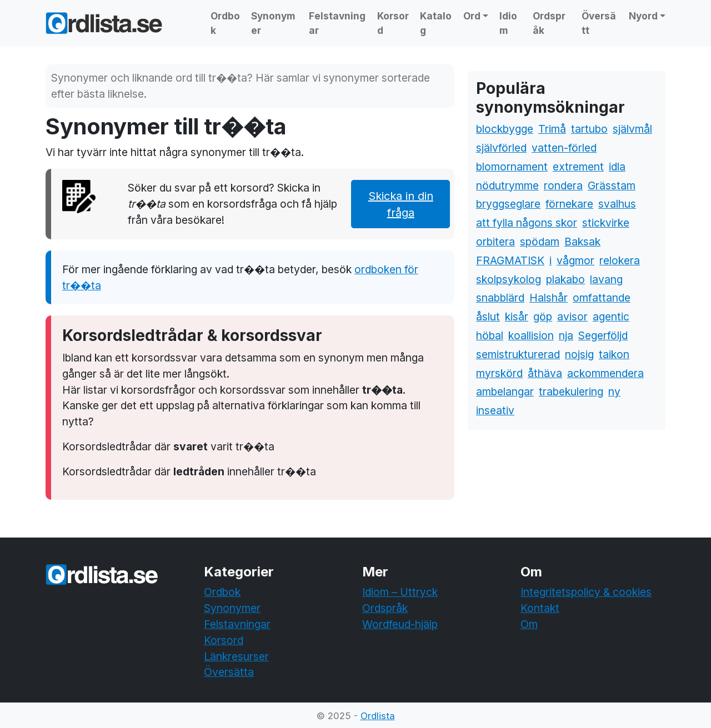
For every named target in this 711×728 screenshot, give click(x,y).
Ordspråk (549, 23)
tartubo (589, 129)
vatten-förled (564, 148)
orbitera (495, 242)
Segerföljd (603, 335)
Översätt (599, 23)
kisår (517, 317)
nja (566, 335)
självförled (501, 148)
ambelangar (505, 391)
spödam (540, 242)
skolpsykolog (509, 279)
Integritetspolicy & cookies (586, 592)
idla (617, 167)
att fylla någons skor (527, 223)
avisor (572, 317)
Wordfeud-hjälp (400, 624)
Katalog (436, 23)
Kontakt (540, 608)
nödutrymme (507, 185)
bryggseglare (508, 204)
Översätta (229, 672)
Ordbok (225, 23)
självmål (632, 129)
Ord (472, 16)
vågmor (575, 260)
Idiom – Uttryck (400, 592)
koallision (531, 335)
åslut (488, 317)
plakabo (565, 279)
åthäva (545, 373)
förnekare (569, 204)
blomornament (512, 167)
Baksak (582, 242)
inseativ (495, 410)
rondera (563, 185)
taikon (614, 354)
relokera (620, 260)
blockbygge (505, 129)
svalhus (617, 204)
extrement (578, 167)
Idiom (508, 23)
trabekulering (571, 391)
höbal (490, 335)
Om (529, 624)
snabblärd (500, 298)
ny (614, 391)
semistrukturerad (518, 354)
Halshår (549, 298)
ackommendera (605, 373)
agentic (611, 317)
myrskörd (499, 373)
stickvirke (606, 223)
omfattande (602, 298)
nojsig (579, 354)
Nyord (643, 16)
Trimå (552, 129)
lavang (606, 279)
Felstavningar (337, 23)
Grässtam (612, 185)
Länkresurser (236, 656)
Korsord (393, 23)
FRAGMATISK (510, 260)
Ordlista (378, 716)
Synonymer (273, 23)
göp (543, 317)
